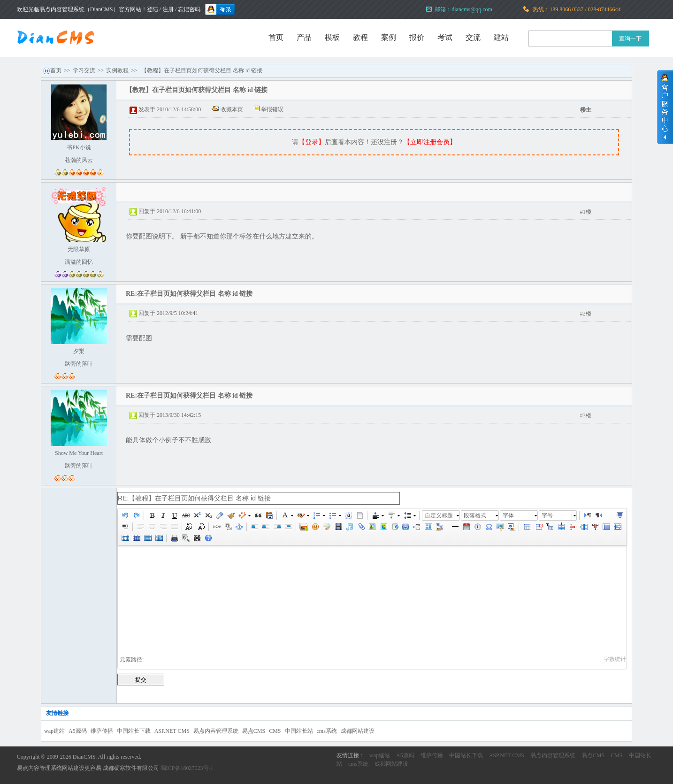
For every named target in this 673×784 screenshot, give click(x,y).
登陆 (153, 9)
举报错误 (272, 109)
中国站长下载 (134, 731)
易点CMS (254, 731)
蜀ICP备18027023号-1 (187, 768)
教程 (360, 37)
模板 (332, 37)
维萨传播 (102, 731)
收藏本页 (232, 109)
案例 (389, 37)
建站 (501, 37)
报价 (417, 37)
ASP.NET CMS (172, 731)
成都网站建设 (358, 731)
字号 (547, 515)
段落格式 (475, 515)
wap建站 (54, 731)
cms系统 (327, 731)
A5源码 (78, 731)
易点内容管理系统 (216, 731)
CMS (275, 731)
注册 (168, 9)
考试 (445, 37)
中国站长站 (299, 731)
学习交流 (84, 70)
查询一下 (630, 38)
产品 (304, 37)
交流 (473, 37)
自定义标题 (439, 515)
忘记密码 (189, 9)
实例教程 (117, 70)
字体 (508, 515)
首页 (276, 37)
